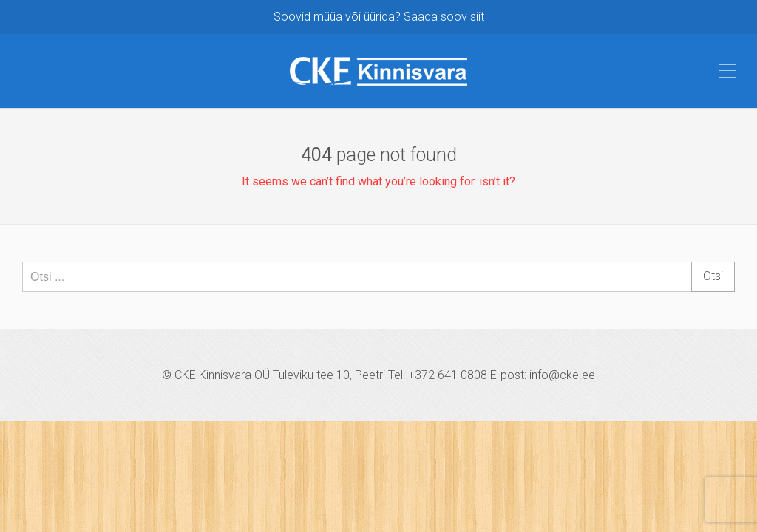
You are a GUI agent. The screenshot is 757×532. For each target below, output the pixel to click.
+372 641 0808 (448, 375)
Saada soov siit (444, 17)
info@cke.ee (562, 375)
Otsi (713, 276)
